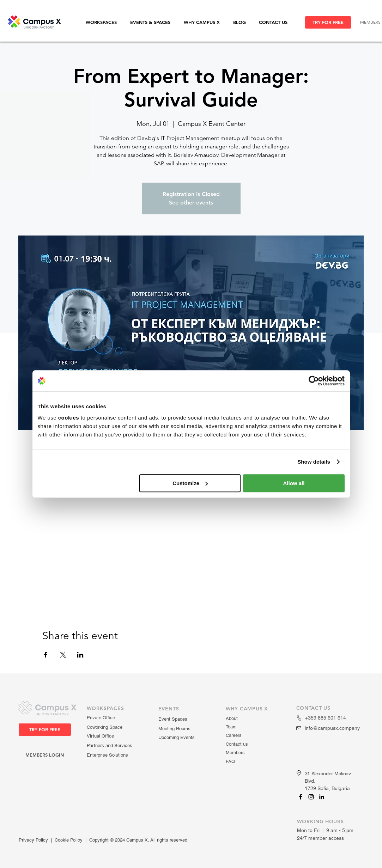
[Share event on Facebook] (46, 655)
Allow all (294, 483)
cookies (69, 418)
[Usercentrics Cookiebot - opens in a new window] (314, 381)
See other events (191, 203)
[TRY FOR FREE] (328, 22)
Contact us (237, 744)
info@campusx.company (332, 728)
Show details (314, 462)
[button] (104, 22)
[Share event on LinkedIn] (80, 655)
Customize (190, 483)
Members (235, 753)
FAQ (230, 761)
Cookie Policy (69, 840)
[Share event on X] (63, 655)
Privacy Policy (33, 840)
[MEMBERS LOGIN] (45, 755)
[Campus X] (301, 797)
